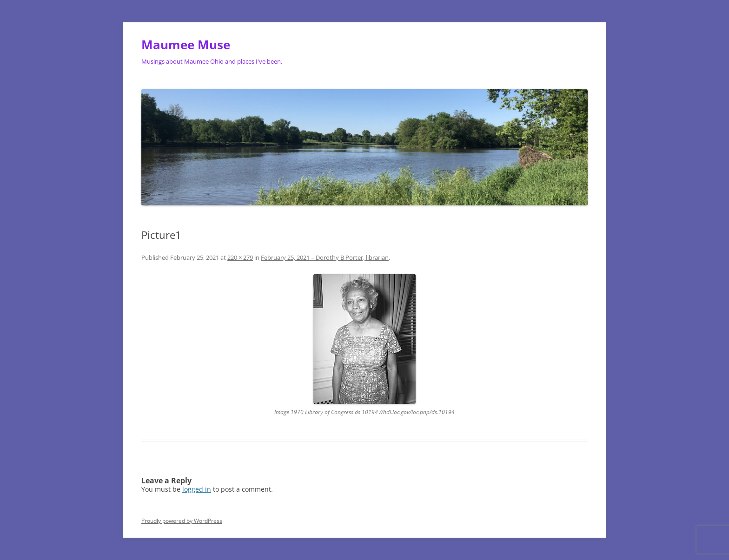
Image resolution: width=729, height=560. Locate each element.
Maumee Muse (186, 45)
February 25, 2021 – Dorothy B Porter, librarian (325, 257)
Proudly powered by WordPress (182, 521)
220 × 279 (240, 257)
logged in (197, 489)
